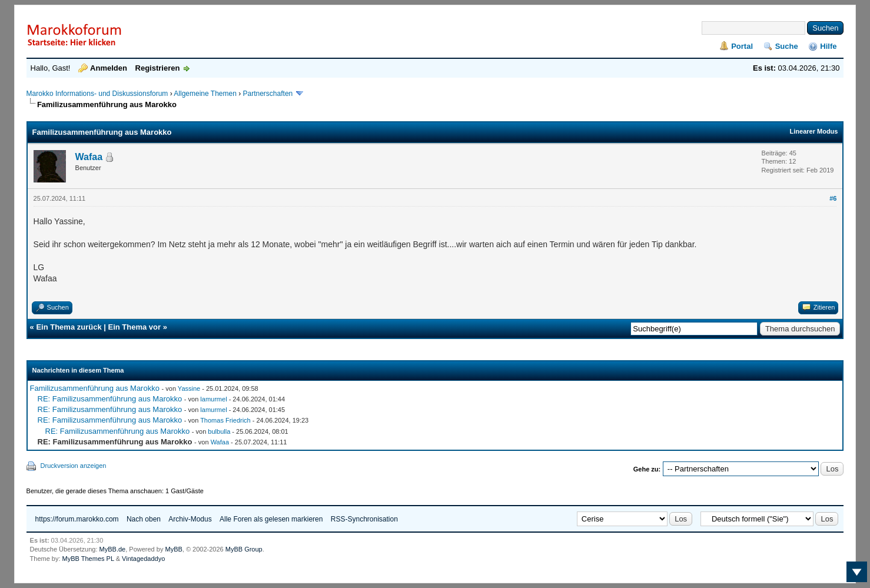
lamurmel (213, 399)
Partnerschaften (269, 94)
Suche (787, 46)
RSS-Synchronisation (364, 519)
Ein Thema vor (135, 327)
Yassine (189, 388)
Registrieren (158, 68)
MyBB (173, 549)
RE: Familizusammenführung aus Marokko (110, 399)
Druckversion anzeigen (74, 466)
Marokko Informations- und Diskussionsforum (97, 94)
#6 (833, 198)
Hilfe (828, 46)
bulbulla (219, 431)
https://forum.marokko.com (77, 519)
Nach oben (144, 519)
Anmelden (109, 68)
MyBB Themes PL (88, 559)
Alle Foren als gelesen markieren (271, 519)
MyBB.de (113, 549)
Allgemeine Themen (205, 94)
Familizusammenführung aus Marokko (95, 388)
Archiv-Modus (190, 519)
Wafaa (89, 157)
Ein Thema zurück (69, 327)
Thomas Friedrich (225, 420)
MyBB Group (244, 549)
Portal (742, 46)
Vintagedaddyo (143, 559)
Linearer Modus (814, 131)
